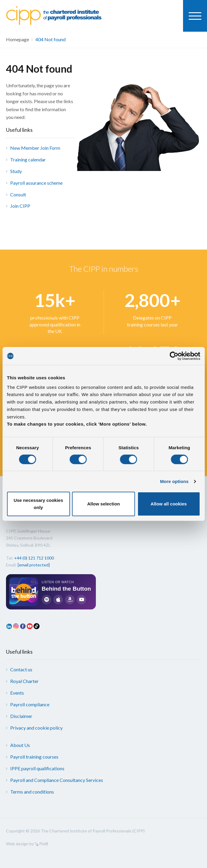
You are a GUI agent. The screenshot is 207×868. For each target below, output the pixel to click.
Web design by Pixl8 (27, 844)
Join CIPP (20, 206)
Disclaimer (21, 716)
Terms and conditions (32, 792)
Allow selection (103, 504)
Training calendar (28, 159)
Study (16, 171)
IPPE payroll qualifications (37, 768)
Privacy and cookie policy (36, 728)
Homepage (18, 39)
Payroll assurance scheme (36, 183)
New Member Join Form (35, 148)
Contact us (21, 669)
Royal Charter (24, 681)
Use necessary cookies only (38, 504)
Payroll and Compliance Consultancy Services (57, 780)
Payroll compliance (30, 704)
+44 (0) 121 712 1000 (34, 558)
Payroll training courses (34, 757)
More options (174, 481)
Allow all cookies (169, 504)
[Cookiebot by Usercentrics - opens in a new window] (174, 356)
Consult (18, 194)
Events (17, 693)
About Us (20, 745)
